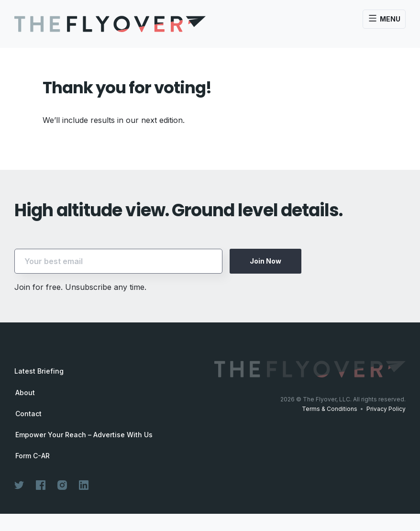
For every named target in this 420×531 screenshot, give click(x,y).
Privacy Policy (386, 409)
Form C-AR (33, 456)
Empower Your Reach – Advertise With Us (84, 435)
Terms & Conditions (330, 409)
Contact (28, 414)
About (25, 393)
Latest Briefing (39, 371)
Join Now (265, 261)
